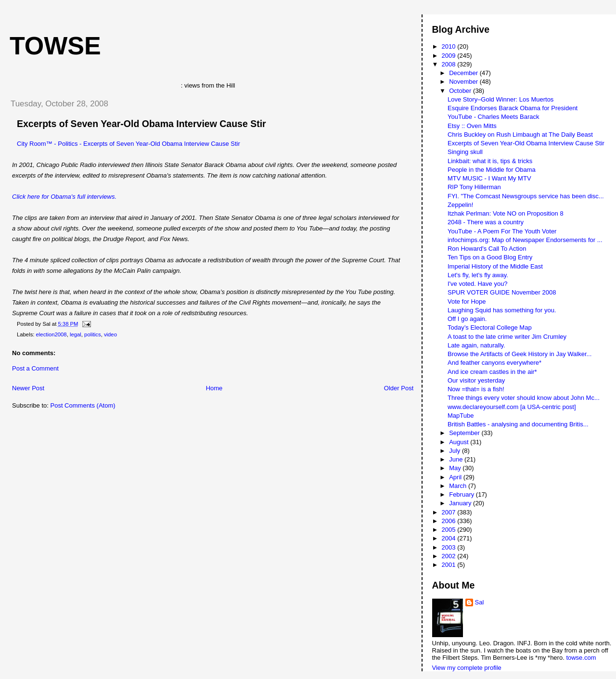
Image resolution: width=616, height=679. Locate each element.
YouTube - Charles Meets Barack (494, 117)
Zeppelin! (460, 205)
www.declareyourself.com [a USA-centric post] (512, 407)
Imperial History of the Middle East (495, 266)
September (465, 433)
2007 (450, 512)
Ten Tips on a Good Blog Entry (490, 257)
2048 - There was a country (486, 222)
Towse (55, 46)
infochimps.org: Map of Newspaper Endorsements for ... (525, 240)
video (110, 334)
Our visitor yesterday (476, 380)
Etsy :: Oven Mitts (472, 126)
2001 (450, 565)
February (462, 494)
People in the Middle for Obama (492, 170)
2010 (450, 46)
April (456, 477)
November (464, 82)
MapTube (461, 416)
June (457, 459)
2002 (450, 556)
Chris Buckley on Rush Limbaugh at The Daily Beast (520, 135)
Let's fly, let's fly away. (478, 275)
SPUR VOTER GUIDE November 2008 (502, 292)
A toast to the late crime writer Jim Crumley (507, 337)
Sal (480, 602)
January (461, 503)
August (460, 442)
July (456, 451)
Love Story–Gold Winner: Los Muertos (500, 99)
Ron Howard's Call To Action (487, 249)
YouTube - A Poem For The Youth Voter (502, 231)
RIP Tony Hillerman (474, 187)
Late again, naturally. (476, 345)
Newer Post (28, 388)
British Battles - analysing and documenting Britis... (518, 424)
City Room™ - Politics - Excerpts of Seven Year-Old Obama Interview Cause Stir (128, 144)
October (461, 91)
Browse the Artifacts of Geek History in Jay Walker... (520, 354)
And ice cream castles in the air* (492, 372)
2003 (450, 547)
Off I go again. (467, 319)
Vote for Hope (467, 301)
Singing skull (465, 152)
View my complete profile (467, 668)
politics (93, 334)
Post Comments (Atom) (83, 405)
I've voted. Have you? (478, 284)
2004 (450, 538)
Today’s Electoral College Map (490, 327)
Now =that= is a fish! (476, 389)
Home (214, 388)
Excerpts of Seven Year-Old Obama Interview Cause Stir (141, 124)
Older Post (399, 388)
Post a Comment (35, 368)
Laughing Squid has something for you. (502, 310)
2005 (450, 530)
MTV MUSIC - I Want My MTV (489, 178)
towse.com (581, 658)
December (464, 73)
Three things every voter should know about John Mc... (524, 398)
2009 (450, 56)
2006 (450, 521)
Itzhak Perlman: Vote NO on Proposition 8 (506, 213)
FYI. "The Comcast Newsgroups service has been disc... (526, 196)
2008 (450, 64)
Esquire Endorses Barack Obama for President (513, 108)
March (459, 486)
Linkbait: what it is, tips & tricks (490, 161)
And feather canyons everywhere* (494, 363)
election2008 (51, 334)
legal (76, 334)
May (456, 468)
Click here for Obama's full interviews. (64, 197)
